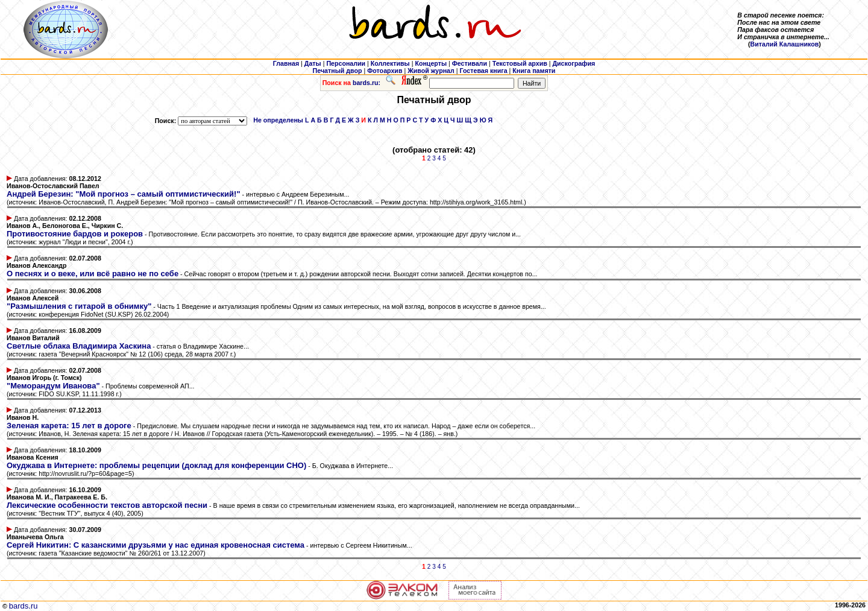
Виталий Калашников (785, 44)
